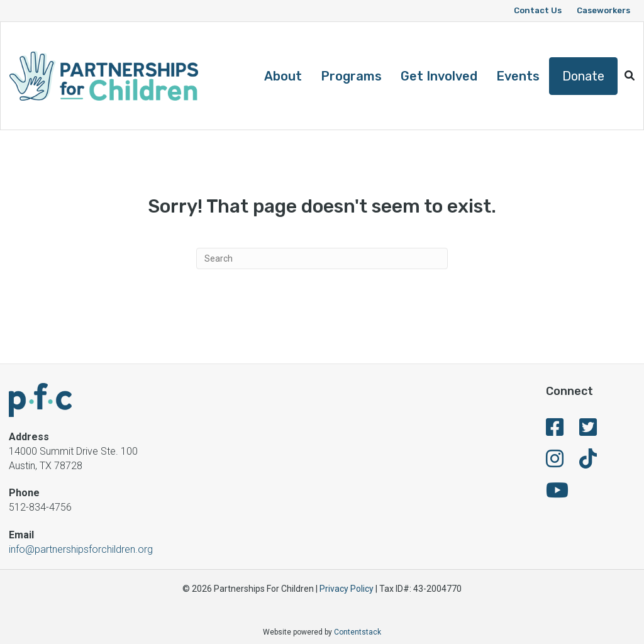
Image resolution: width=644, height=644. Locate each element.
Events (518, 76)
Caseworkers (603, 10)
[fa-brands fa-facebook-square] (555, 431)
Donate (583, 76)
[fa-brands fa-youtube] (557, 494)
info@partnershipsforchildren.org (81, 549)
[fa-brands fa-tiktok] (588, 463)
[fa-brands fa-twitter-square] (588, 431)
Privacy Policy (347, 589)
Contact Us (538, 10)
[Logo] (104, 76)
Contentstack (358, 632)
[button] (630, 76)
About (283, 76)
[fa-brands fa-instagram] (555, 463)
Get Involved (439, 76)
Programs (351, 76)
